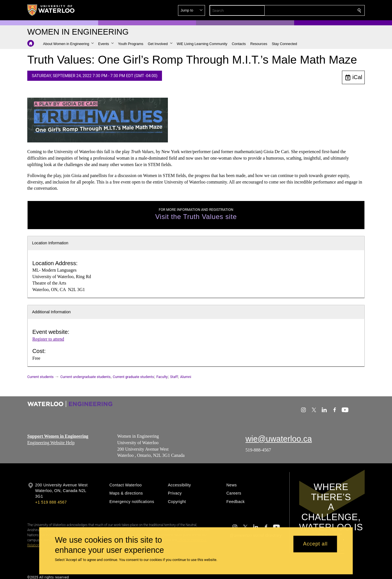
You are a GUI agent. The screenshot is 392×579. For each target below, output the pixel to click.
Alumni (186, 377)
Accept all (315, 544)
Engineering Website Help (51, 442)
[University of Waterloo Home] (51, 10)
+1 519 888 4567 (51, 502)
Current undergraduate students (85, 377)
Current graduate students (133, 377)
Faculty (162, 377)
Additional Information (51, 312)
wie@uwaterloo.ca (279, 439)
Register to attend (48, 339)
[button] (319, 10)
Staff (174, 377)
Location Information (50, 243)
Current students (40, 377)
